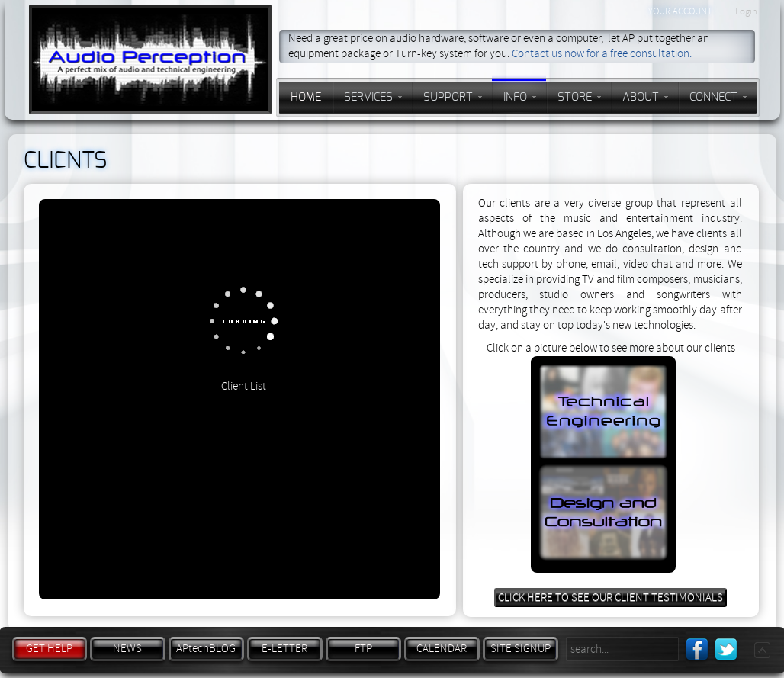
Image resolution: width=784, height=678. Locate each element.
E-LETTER (284, 649)
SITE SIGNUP (521, 649)
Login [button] (746, 11)
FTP (363, 649)
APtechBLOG (206, 649)
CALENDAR (442, 649)
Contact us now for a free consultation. (602, 54)
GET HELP (49, 649)
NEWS (127, 649)
